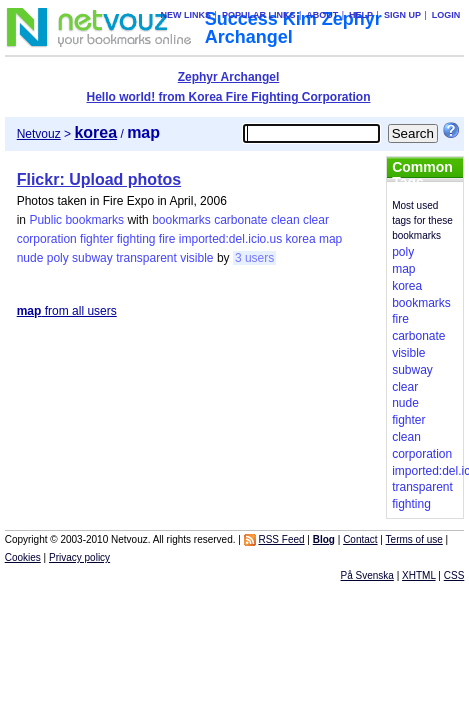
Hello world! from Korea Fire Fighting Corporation (228, 97)
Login (446, 15)
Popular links (259, 15)
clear (316, 220)
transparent (146, 258)
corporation (47, 239)
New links (186, 15)
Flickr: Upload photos (99, 179)
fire (167, 239)
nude (30, 258)
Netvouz (39, 134)
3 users (254, 258)
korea (301, 239)
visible (196, 258)
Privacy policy (79, 557)
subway (92, 258)
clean (285, 220)
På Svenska (367, 575)
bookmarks (181, 220)
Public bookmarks (76, 220)
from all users (67, 311)
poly (58, 258)
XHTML (419, 575)
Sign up (402, 15)
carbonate (240, 220)
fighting (136, 239)
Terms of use (414, 539)
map (330, 239)
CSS (454, 575)
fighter (96, 239)
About (322, 15)
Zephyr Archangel (229, 77)
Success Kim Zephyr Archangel (293, 28)
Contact (360, 539)
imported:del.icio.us (230, 239)
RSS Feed (281, 539)
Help (361, 15)
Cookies (23, 557)
